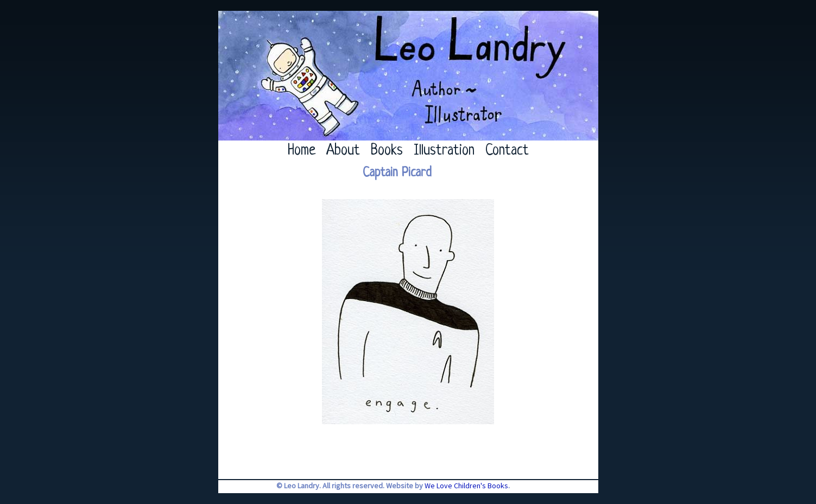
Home (302, 151)
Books (387, 151)
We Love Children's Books (466, 486)
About (343, 151)
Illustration (444, 151)
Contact (507, 151)
